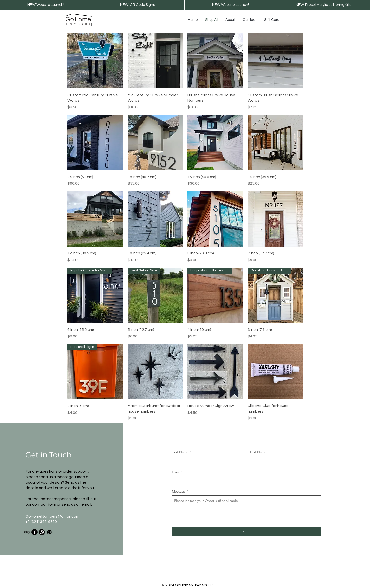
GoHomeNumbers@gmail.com (52, 516)
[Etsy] (27, 532)
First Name (180, 452)
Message (179, 491)
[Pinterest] (49, 532)
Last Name (258, 452)
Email (176, 472)
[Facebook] (34, 532)
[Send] (246, 532)
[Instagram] (42, 532)
